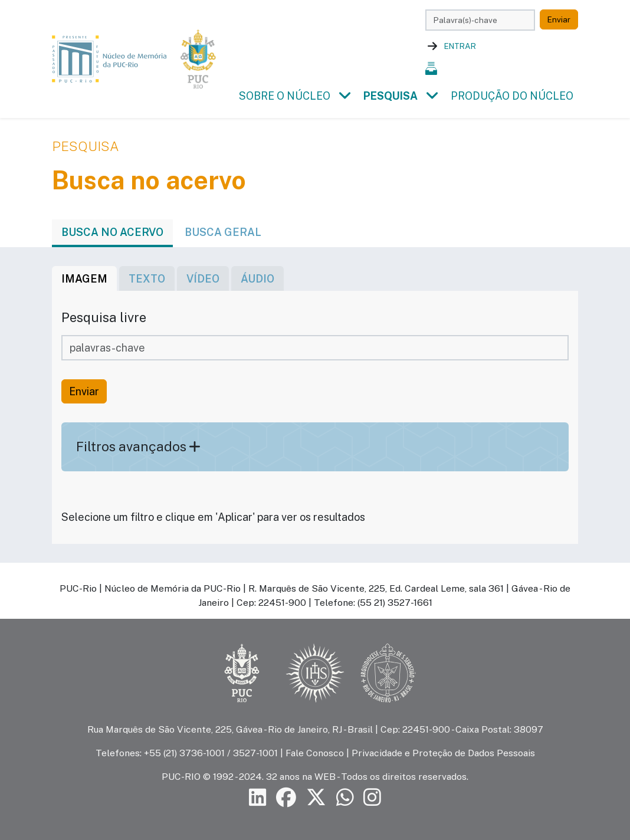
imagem (84, 279)
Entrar (460, 46)
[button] (344, 96)
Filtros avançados (138, 447)
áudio (257, 279)
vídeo (203, 279)
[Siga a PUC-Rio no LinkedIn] (258, 798)
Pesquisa (391, 96)
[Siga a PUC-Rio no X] (316, 798)
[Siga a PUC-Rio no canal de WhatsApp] (345, 798)
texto (147, 279)
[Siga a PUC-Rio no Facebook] (286, 798)
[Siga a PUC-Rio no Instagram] (372, 798)
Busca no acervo (112, 232)
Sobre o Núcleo (285, 96)
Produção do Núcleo (512, 96)
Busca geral (223, 232)
